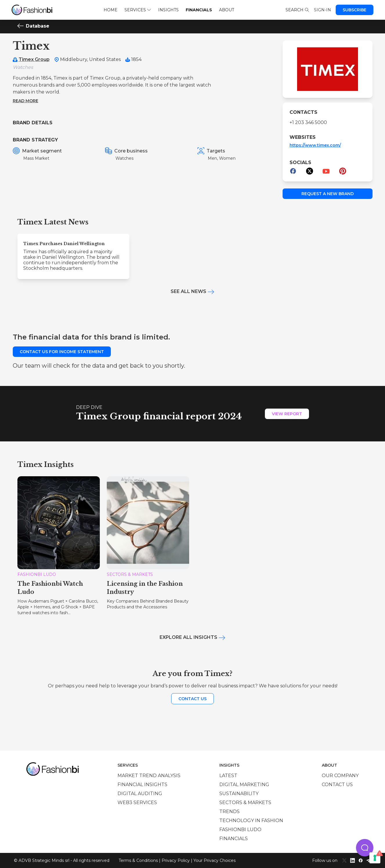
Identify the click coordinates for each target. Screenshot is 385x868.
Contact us (193, 699)
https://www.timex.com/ (315, 145)
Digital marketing (244, 785)
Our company (340, 776)
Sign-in (322, 10)
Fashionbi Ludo (240, 830)
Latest (228, 776)
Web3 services (137, 803)
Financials (199, 10)
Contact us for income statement (62, 352)
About (227, 10)
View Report (287, 414)
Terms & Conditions (138, 860)
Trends (229, 812)
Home (111, 10)
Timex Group (34, 59)
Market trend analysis (149, 776)
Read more (26, 101)
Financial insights (142, 785)
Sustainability (239, 794)
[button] (365, 848)
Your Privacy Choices (215, 860)
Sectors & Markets (245, 803)
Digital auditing (140, 794)
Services (138, 10)
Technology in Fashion (251, 821)
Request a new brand (328, 194)
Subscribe (355, 10)
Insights (168, 10)
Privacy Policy (176, 860)
